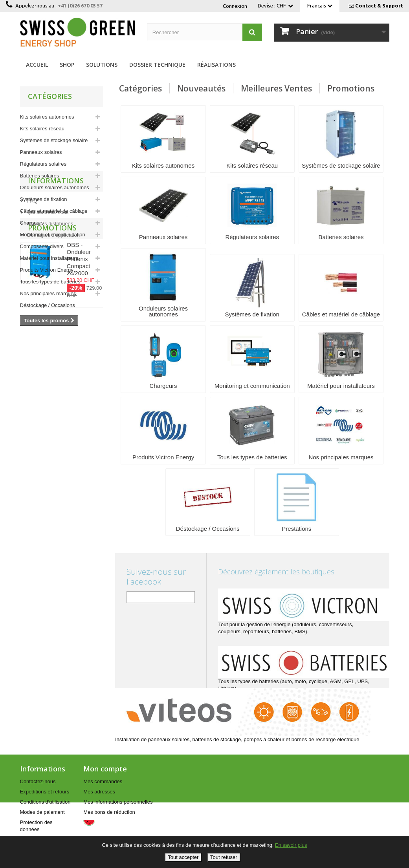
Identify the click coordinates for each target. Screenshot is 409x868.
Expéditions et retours (45, 792)
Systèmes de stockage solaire (54, 140)
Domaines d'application (53, 396)
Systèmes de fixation (44, 199)
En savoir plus (291, 845)
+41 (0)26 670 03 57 (80, 5)
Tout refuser (224, 857)
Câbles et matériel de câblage (54, 211)
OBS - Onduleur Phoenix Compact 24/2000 (79, 455)
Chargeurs (32, 223)
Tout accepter (183, 857)
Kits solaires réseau (42, 129)
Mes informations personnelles (118, 802)
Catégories (140, 88)
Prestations (33, 317)
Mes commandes (103, 781)
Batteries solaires (40, 176)
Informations (56, 345)
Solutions (102, 65)
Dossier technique (157, 65)
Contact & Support (379, 5)
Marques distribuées (50, 385)
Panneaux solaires (41, 152)
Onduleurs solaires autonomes (55, 187)
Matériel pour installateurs (49, 258)
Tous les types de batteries (50, 282)
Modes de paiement (42, 812)
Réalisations (216, 65)
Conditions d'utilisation (45, 802)
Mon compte (105, 769)
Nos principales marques (48, 293)
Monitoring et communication (53, 235)
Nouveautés (201, 88)
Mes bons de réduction (109, 812)
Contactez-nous (38, 781)
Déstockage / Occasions (48, 305)
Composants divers (42, 246)
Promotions (52, 424)
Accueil (37, 65)
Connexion (235, 6)
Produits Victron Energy (47, 270)
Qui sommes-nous (47, 373)
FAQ (32, 362)
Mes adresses (99, 792)
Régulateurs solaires (43, 164)
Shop (67, 65)
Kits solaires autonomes (47, 117)
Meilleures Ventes (276, 88)
